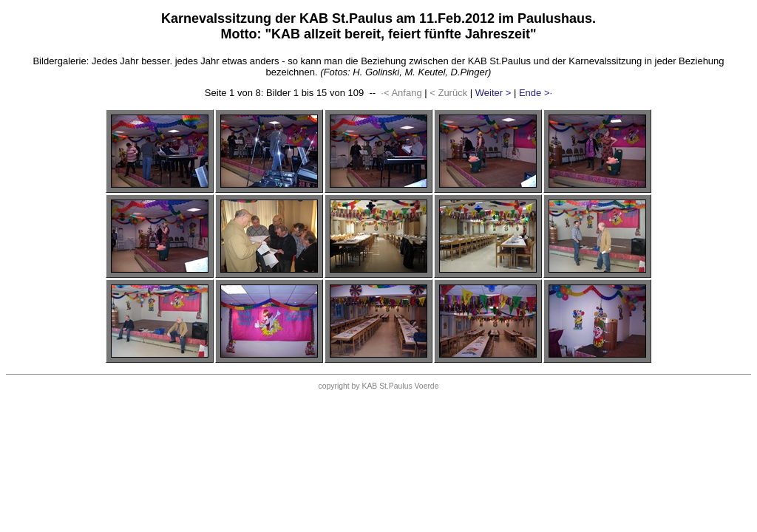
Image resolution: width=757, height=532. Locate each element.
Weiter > (493, 93)
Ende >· (536, 93)
